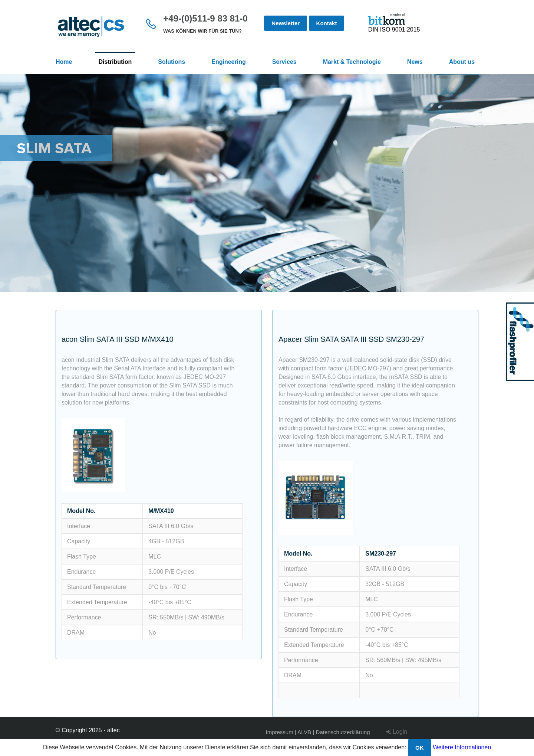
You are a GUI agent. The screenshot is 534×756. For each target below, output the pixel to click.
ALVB (304, 732)
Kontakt (327, 23)
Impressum (280, 732)
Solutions (172, 62)
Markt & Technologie (352, 62)
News (415, 62)
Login (397, 732)
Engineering (228, 62)
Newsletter (286, 23)
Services (284, 62)
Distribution (115, 62)
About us (462, 62)
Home (64, 62)
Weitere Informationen (462, 747)
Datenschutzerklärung (343, 732)
